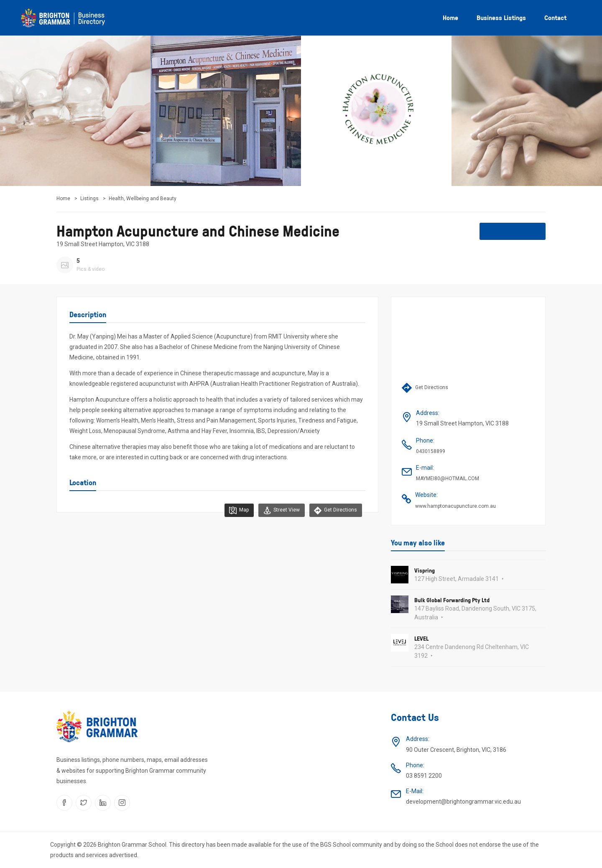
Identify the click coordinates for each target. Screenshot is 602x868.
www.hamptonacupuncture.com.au (455, 506)
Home (450, 18)
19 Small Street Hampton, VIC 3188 (103, 244)
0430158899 (431, 451)
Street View (277, 510)
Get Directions (334, 510)
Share (513, 231)
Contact (555, 18)
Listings (89, 199)
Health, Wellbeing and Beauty (143, 199)
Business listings (501, 18)
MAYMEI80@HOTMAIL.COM (448, 479)
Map (232, 510)
